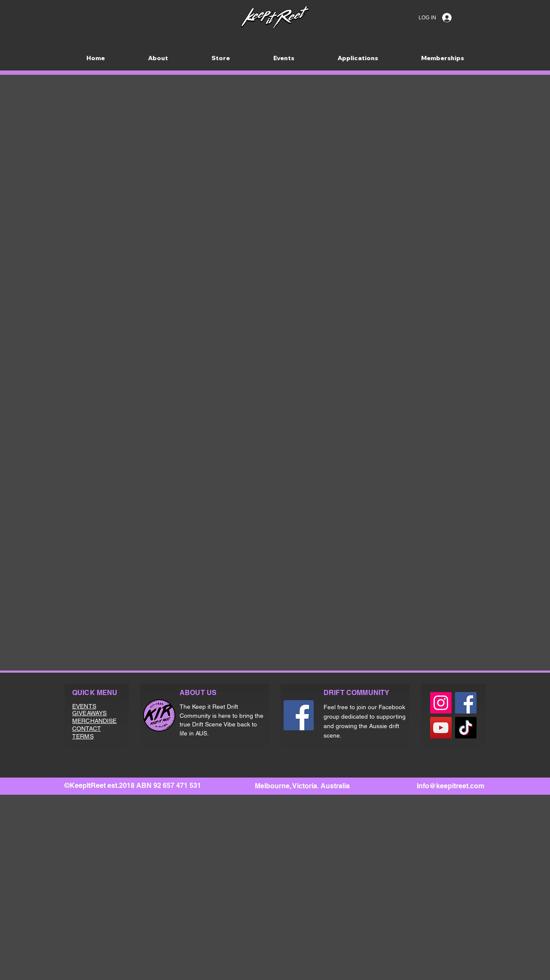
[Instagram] (441, 703)
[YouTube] (441, 728)
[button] (358, 58)
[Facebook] (299, 715)
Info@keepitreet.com (451, 786)
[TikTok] (466, 728)
